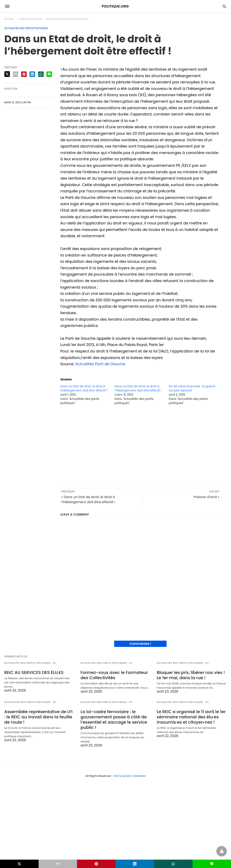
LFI (55, 663)
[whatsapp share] (41, 74)
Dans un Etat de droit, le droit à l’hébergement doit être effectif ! (84, 388)
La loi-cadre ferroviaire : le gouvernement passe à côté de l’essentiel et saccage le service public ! (114, 720)
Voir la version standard (129, 776)
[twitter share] (7, 74)
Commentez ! (140, 644)
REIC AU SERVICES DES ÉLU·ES (34, 672)
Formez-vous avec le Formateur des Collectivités (114, 675)
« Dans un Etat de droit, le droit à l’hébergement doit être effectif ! (88, 499)
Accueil (9, 19)
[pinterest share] (24, 74)
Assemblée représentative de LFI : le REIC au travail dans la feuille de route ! (38, 717)
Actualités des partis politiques (67, 19)
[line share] (49, 74)
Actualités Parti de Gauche (100, 364)
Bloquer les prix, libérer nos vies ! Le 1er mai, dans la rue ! (191, 675)
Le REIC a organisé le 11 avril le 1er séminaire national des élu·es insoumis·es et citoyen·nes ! (191, 717)
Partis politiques (30, 19)
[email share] (16, 74)
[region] (140, 446)
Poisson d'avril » (206, 497)
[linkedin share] (32, 74)
